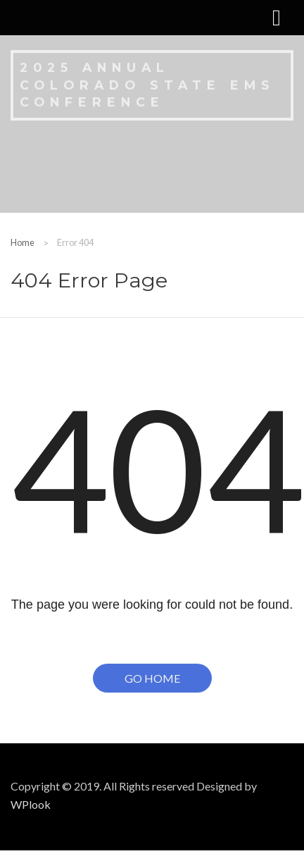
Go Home (152, 678)
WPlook (31, 804)
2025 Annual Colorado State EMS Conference (147, 84)
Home (23, 242)
